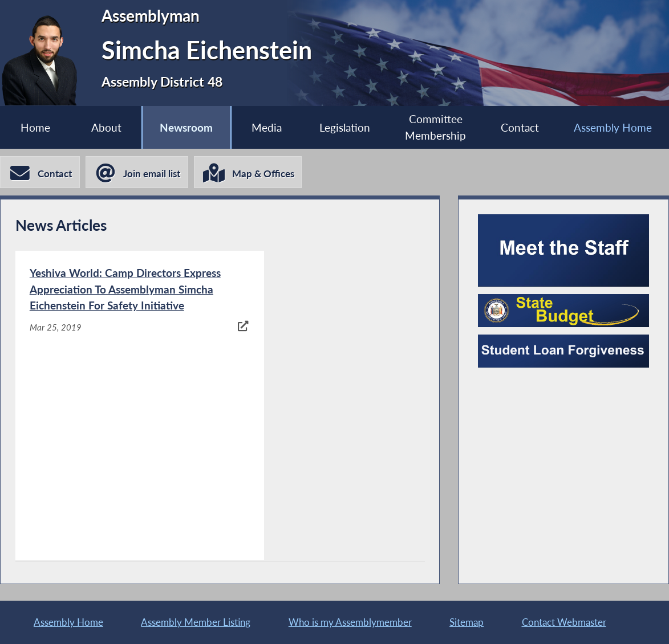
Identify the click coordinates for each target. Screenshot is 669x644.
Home (35, 127)
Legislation (345, 127)
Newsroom (186, 127)
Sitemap (467, 622)
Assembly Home (613, 127)
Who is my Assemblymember (350, 622)
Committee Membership (435, 128)
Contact (520, 127)
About (106, 127)
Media (267, 127)
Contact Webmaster (564, 622)
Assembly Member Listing (196, 622)
